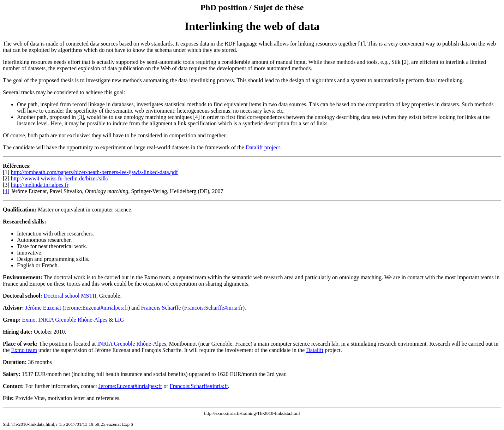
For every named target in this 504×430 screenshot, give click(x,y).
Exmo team (24, 350)
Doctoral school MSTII (70, 296)
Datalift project (263, 147)
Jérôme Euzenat (43, 308)
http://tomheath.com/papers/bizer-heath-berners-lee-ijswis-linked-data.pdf (94, 172)
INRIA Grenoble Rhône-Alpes (73, 320)
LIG (119, 320)
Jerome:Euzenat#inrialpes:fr (96, 308)
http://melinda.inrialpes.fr (40, 185)
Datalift (315, 350)
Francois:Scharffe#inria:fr (214, 308)
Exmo (29, 320)
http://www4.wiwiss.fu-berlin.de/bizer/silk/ (60, 178)
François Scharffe (161, 308)
